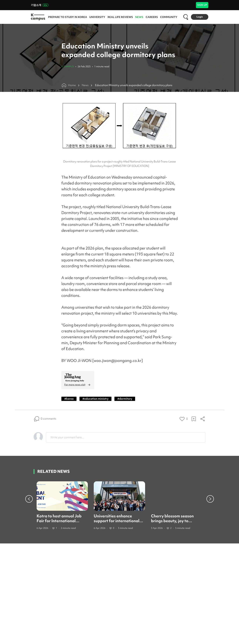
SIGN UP (202, 5)
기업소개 (40, 5)
